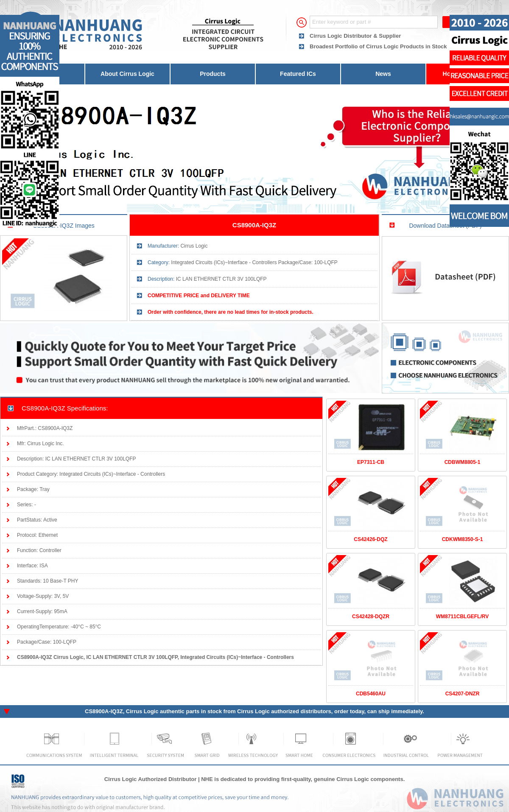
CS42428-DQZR (371, 617)
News (383, 74)
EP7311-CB (371, 462)
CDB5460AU (371, 694)
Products (213, 74)
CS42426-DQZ (371, 539)
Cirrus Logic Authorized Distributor (151, 779)
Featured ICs (298, 74)
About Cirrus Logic (127, 74)
